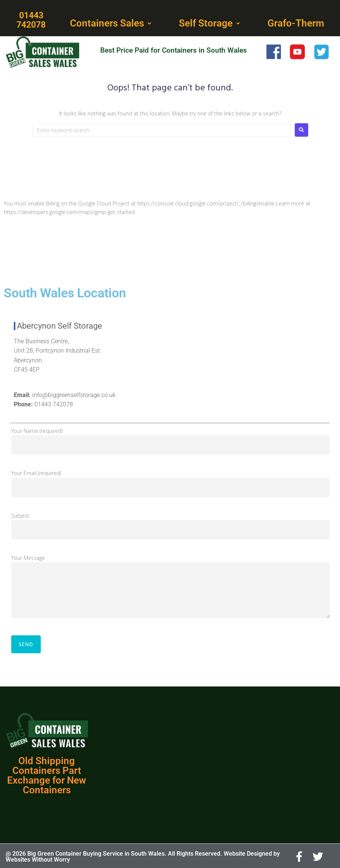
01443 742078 (54, 403)
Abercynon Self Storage (59, 325)
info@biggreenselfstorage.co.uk (74, 394)
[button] (111, 23)
